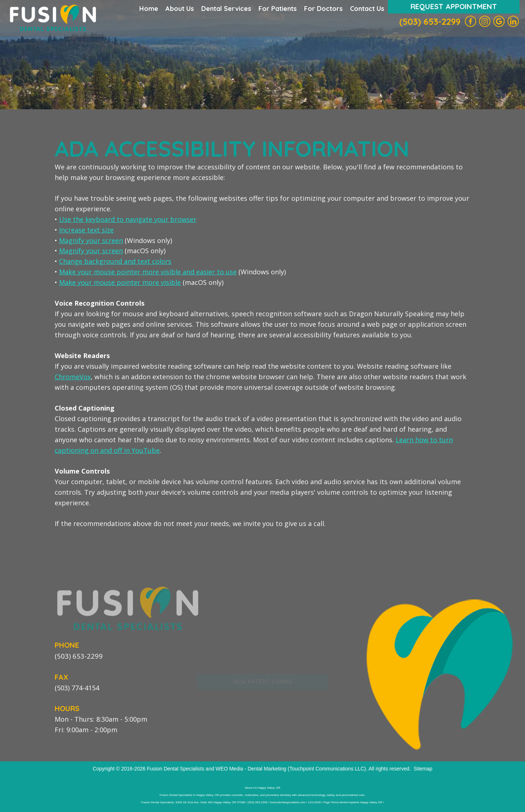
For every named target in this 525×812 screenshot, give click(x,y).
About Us (180, 9)
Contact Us (367, 9)
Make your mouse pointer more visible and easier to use (148, 272)
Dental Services (226, 9)
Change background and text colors (115, 261)
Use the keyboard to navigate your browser (128, 219)
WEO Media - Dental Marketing (251, 768)
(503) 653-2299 (430, 21)
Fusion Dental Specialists (176, 768)
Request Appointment (454, 6)
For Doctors (323, 9)
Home (149, 9)
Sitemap (423, 768)
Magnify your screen (91, 240)
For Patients (278, 9)
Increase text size (86, 230)
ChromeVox (73, 377)
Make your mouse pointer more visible (120, 282)
